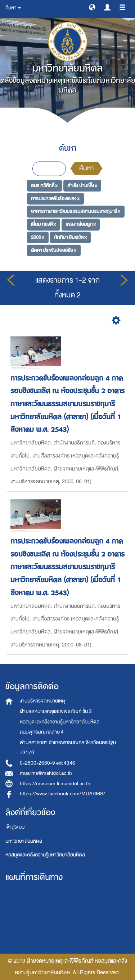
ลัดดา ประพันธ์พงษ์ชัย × (54, 250)
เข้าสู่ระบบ (15, 827)
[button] (92, 7)
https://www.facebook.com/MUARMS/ (62, 794)
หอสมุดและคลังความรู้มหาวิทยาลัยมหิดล (45, 855)
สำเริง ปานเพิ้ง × (82, 186)
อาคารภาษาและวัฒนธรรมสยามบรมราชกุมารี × (76, 211)
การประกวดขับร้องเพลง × (55, 199)
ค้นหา (86, 168)
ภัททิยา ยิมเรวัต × (70, 237)
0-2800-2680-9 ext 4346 (48, 763)
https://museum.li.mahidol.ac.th (55, 784)
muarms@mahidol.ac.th (46, 773)
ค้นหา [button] (13, 8)
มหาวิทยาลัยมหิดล (24, 841)
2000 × (38, 237)
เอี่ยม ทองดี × (43, 224)
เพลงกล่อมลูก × (81, 224)
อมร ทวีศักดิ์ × (44, 186)
